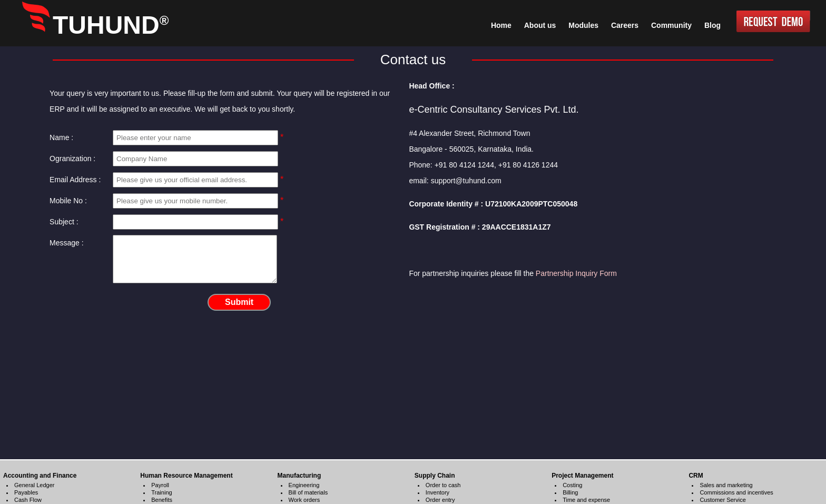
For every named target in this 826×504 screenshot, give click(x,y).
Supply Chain (435, 476)
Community (671, 25)
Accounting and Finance (40, 476)
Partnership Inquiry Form (576, 273)
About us (540, 25)
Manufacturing (299, 476)
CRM (696, 476)
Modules (583, 25)
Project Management (582, 476)
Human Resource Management (186, 476)
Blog (712, 25)
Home (501, 25)
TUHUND (111, 25)
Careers (625, 25)
